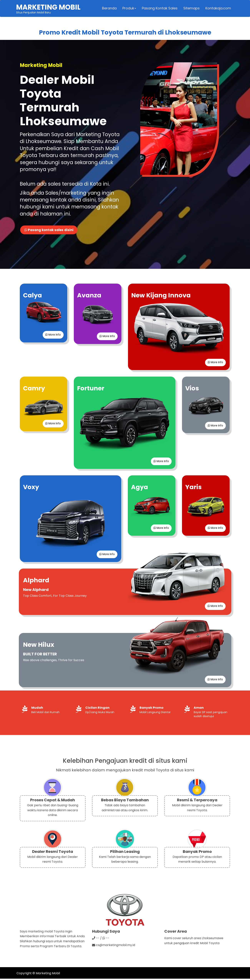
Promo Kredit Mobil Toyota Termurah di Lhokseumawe (125, 33)
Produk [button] (129, 9)
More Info (53, 336)
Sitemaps (191, 9)
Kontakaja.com (218, 9)
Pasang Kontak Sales (159, 9)
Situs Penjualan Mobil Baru (49, 9)
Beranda (109, 9)
